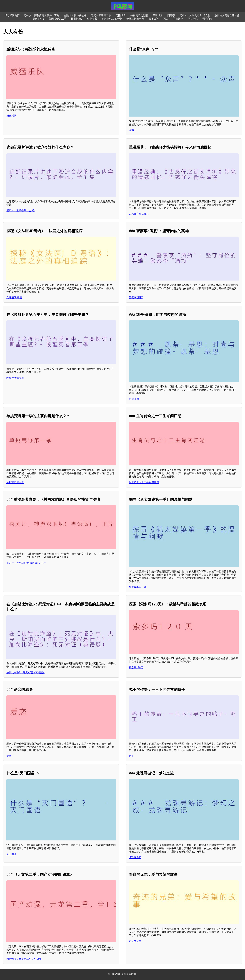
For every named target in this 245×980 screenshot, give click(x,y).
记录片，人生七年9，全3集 (195, 15)
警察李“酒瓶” (136, 297)
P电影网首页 (13, 15)
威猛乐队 (11, 116)
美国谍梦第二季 (57, 19)
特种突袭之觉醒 (139, 15)
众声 (131, 130)
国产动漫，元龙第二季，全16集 (24, 959)
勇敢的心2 (38, 19)
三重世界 (158, 15)
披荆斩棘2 (77, 19)
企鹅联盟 (92, 19)
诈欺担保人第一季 (112, 19)
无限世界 (121, 15)
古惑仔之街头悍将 (139, 214)
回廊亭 (171, 15)
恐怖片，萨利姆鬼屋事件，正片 (42, 15)
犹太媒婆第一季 (138, 587)
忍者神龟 (178, 19)
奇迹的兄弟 (135, 941)
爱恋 (9, 756)
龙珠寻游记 (135, 857)
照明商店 (207, 19)
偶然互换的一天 (135, 19)
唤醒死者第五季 (15, 378)
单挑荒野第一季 (15, 482)
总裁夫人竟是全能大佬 (227, 15)
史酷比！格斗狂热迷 (75, 15)
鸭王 (131, 756)
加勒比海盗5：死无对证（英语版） (26, 672)
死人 (166, 19)
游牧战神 (154, 19)
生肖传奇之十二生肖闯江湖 (144, 482)
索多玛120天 (136, 667)
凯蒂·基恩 (134, 399)
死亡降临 (193, 19)
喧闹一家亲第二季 (101, 15)
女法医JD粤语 (14, 297)
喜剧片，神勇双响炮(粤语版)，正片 (26, 563)
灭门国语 (11, 854)
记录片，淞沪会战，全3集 (21, 211)
